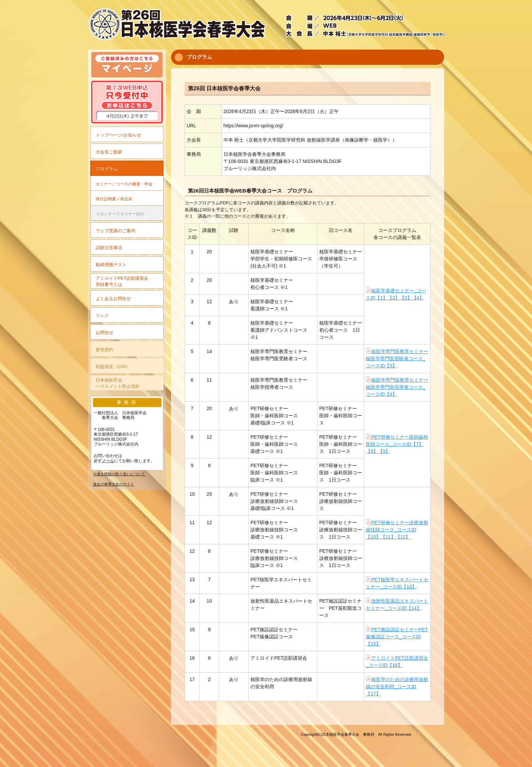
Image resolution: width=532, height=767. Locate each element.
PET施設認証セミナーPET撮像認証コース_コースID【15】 (397, 637)
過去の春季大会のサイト (113, 484)
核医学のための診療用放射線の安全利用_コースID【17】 (397, 687)
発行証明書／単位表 (114, 199)
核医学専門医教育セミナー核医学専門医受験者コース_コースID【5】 (397, 359)
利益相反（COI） (113, 367)
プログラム (107, 169)
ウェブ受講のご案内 (116, 231)
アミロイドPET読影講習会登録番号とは (122, 281)
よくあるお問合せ (113, 299)
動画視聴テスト (111, 265)
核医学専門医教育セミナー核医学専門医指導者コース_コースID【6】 (397, 387)
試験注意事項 (109, 248)
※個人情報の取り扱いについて (119, 474)
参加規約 (104, 350)
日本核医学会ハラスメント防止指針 (118, 383)
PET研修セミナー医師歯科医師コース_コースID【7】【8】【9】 (397, 444)
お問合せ (104, 333)
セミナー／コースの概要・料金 (124, 184)
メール (108, 461)
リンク (102, 316)
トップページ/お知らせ (118, 135)
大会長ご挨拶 (109, 152)
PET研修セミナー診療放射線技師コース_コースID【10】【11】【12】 (397, 530)
